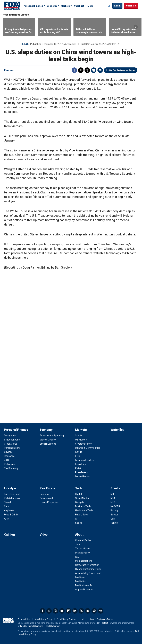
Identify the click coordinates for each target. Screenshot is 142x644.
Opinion (9, 534)
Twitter (81, 70)
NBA (113, 498)
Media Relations (84, 561)
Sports (115, 488)
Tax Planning (11, 468)
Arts (6, 519)
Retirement (10, 464)
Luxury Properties (49, 502)
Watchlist (79, 6)
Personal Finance (33, 6)
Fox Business (12, 6)
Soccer (114, 515)
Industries (80, 464)
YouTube (62, 611)
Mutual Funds (82, 477)
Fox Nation (81, 581)
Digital (78, 494)
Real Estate (47, 488)
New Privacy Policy (43, 619)
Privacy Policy (82, 553)
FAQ (77, 557)
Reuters (9, 70)
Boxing (114, 510)
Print (94, 70)
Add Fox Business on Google (122, 70)
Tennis (114, 523)
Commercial (46, 498)
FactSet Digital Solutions (32, 626)
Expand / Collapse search (109, 6)
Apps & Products (84, 590)
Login (117, 6)
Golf (113, 519)
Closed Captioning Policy (88, 569)
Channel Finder (83, 540)
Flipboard (68, 611)
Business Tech (83, 506)
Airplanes (9, 510)
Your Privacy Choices (67, 619)
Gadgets (80, 502)
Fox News (80, 577)
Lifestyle (10, 488)
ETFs (78, 456)
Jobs (78, 544)
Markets (65, 6)
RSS (81, 611)
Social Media (82, 498)
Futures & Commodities (88, 448)
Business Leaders (85, 460)
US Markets (81, 440)
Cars (7, 506)
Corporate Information (87, 565)
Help (83, 619)
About (79, 534)
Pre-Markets (82, 472)
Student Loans (12, 440)
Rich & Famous (12, 498)
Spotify (94, 611)
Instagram (55, 611)
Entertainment (12, 494)
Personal (44, 494)
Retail (25, 44)
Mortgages (10, 436)
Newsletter (88, 611)
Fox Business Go (84, 585)
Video (44, 534)
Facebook (74, 70)
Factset (104, 623)
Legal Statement (52, 626)
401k (7, 460)
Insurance (9, 456)
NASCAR (115, 506)
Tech (79, 488)
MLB (113, 502)
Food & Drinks (11, 515)
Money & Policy (48, 440)
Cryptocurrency (83, 444)
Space (79, 523)
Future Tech (82, 515)
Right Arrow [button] (136, 27)
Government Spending (52, 436)
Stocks (79, 436)
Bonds (79, 452)
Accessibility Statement (88, 573)
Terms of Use (82, 549)
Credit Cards (11, 444)
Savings (8, 452)
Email (100, 70)
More (90, 6)
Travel (7, 502)
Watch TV (131, 6)
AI (76, 519)
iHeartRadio (101, 611)
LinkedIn (75, 611)
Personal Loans (12, 448)
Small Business (48, 444)
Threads (87, 70)
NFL (112, 494)
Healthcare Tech (84, 510)
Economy (52, 6)
